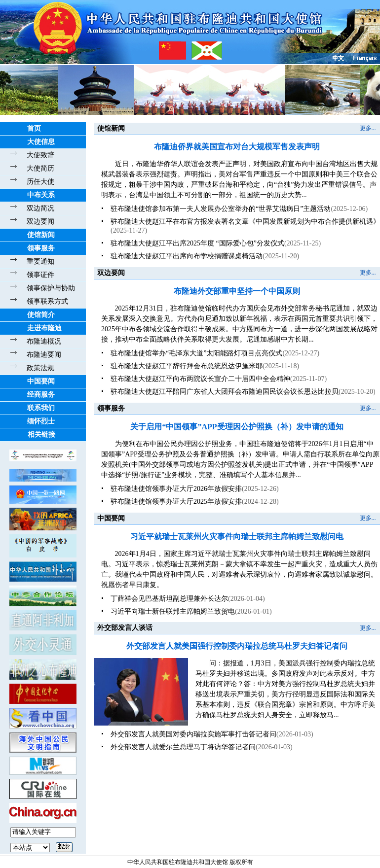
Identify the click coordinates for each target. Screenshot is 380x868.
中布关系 (41, 195)
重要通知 (40, 261)
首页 (34, 128)
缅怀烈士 (41, 421)
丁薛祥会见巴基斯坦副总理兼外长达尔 (169, 599)
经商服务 (41, 395)
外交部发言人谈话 (125, 628)
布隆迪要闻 (44, 355)
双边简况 (40, 208)
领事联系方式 (47, 301)
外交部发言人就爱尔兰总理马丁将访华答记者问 (183, 747)
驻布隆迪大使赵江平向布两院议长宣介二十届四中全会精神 (200, 379)
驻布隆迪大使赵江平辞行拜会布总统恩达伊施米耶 (187, 366)
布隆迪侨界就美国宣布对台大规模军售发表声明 (237, 147)
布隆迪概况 (44, 341)
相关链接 (41, 434)
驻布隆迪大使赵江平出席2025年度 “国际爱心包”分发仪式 (197, 243)
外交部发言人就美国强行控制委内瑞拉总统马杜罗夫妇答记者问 (237, 646)
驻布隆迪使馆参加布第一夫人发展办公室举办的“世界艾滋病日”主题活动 (221, 209)
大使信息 (41, 142)
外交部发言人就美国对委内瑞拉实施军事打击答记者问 (193, 734)
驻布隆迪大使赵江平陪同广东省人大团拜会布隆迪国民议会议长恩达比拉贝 (225, 392)
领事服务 (41, 248)
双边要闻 (40, 222)
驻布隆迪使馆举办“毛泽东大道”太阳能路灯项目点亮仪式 (196, 353)
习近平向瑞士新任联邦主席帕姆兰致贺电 (173, 611)
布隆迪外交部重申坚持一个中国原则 (237, 291)
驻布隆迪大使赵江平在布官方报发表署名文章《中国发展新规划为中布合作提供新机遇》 (245, 222)
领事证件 (40, 275)
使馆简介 (41, 315)
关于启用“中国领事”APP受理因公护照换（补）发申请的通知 (237, 427)
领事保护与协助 (51, 288)
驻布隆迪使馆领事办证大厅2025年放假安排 (176, 502)
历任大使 (40, 182)
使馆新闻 (41, 235)
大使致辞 (40, 155)
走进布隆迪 (44, 328)
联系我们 (41, 408)
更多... (368, 128)
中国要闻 (41, 381)
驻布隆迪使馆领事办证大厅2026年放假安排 (176, 489)
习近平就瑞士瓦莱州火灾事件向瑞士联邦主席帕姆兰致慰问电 (237, 537)
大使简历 (40, 168)
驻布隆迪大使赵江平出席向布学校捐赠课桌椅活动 (187, 256)
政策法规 (40, 368)
